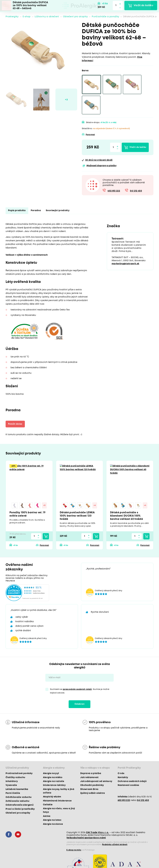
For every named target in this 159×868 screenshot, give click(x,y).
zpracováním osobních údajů (77, 690)
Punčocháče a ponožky (105, 17)
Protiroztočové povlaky (19, 774)
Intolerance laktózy (54, 786)
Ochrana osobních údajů (132, 782)
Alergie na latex (52, 821)
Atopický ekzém (52, 797)
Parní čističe (13, 794)
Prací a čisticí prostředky (20, 810)
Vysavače (11, 786)
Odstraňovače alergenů (20, 806)
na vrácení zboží (99, 160)
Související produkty (58, 211)
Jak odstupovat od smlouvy (96, 782)
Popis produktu (17, 211)
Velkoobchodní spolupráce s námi (86, 838)
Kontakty (123, 778)
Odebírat (79, 705)
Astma (47, 817)
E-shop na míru (74, 850)
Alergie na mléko (53, 778)
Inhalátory (12, 782)
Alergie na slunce (53, 825)
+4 (95, 506)
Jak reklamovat (89, 778)
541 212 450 (136, 191)
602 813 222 (114, 191)
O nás (121, 774)
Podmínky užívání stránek (115, 845)
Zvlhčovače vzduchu (17, 802)
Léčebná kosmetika (17, 790)
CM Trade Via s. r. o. (97, 833)
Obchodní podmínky (92, 786)
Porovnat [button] (90, 135)
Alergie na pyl (51, 774)
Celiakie (48, 805)
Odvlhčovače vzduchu (19, 798)
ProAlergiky (12, 17)
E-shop (27, 17)
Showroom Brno (89, 790)
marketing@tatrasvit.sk (125, 264)
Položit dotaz (16, 424)
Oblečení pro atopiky (75, 17)
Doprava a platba (91, 774)
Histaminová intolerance (57, 801)
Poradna (36, 211)
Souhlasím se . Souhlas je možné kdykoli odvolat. (80, 692)
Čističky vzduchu (15, 778)
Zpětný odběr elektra (93, 794)
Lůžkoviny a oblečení (47, 17)
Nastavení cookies (128, 786)
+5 (45, 506)
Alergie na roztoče (54, 782)
